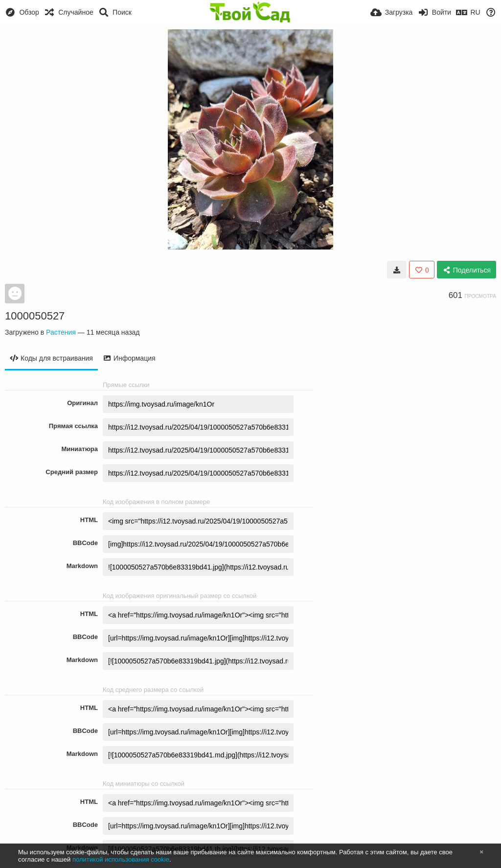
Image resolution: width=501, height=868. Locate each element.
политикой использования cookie (121, 859)
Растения (61, 332)
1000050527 (35, 316)
